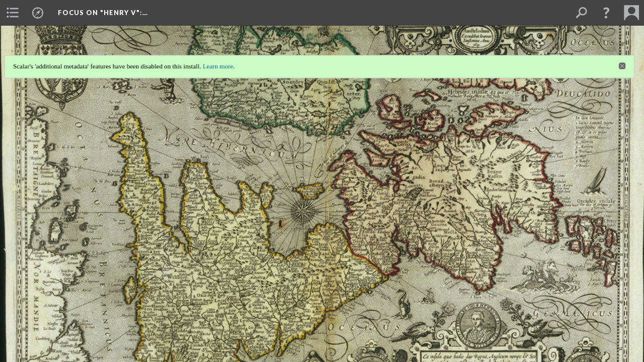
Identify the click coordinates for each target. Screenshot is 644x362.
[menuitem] (13, 13)
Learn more (216, 64)
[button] (606, 13)
